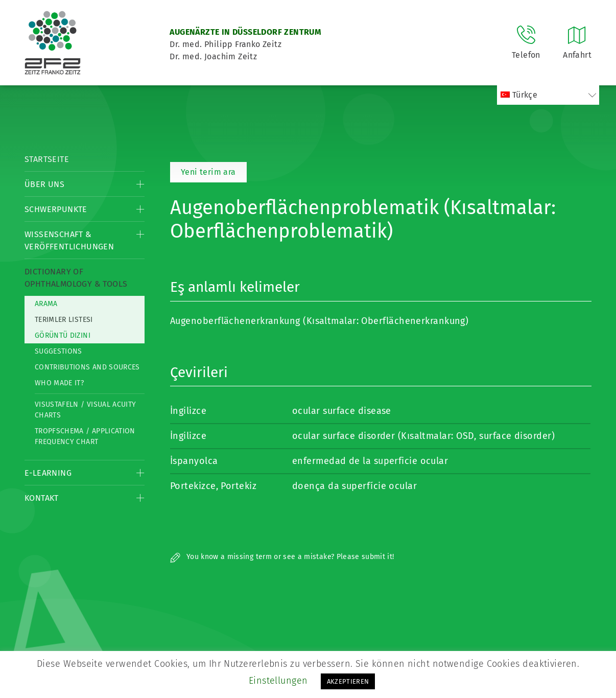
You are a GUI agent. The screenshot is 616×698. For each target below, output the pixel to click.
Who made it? (59, 383)
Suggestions (58, 351)
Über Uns (44, 184)
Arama (46, 304)
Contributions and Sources (87, 367)
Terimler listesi (64, 320)
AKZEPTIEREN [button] (348, 681)
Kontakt (42, 498)
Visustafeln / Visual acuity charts (85, 410)
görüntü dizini (63, 335)
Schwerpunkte (56, 209)
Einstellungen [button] (278, 681)
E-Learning (48, 473)
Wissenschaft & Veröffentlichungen (69, 240)
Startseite (47, 159)
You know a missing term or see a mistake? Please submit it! (282, 557)
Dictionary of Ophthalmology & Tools (76, 278)
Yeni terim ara (208, 172)
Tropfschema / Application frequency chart (85, 436)
